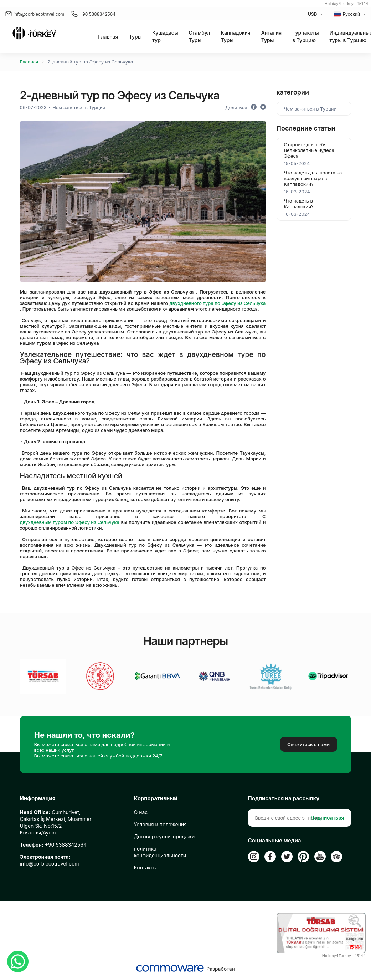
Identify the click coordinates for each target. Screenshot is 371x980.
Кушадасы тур (165, 36)
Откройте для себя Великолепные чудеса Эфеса (309, 150)
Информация (38, 798)
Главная (108, 37)
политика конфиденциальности (160, 852)
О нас (141, 812)
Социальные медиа (275, 841)
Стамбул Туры (200, 36)
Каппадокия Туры (235, 36)
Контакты (145, 867)
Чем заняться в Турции (79, 107)
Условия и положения (161, 824)
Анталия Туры (271, 36)
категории (293, 92)
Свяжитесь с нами (308, 744)
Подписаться (328, 818)
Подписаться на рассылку (284, 798)
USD (312, 14)
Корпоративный (156, 798)
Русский (347, 14)
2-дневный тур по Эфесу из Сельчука (90, 62)
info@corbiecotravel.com (35, 14)
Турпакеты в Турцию (305, 36)
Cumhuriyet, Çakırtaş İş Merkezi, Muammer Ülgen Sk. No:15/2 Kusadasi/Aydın (56, 822)
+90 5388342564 (93, 14)
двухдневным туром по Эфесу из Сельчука (70, 522)
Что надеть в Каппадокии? (299, 204)
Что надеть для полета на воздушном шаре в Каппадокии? (313, 178)
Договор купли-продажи (164, 836)
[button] (135, 37)
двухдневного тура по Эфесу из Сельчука (218, 303)
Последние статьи (306, 128)
